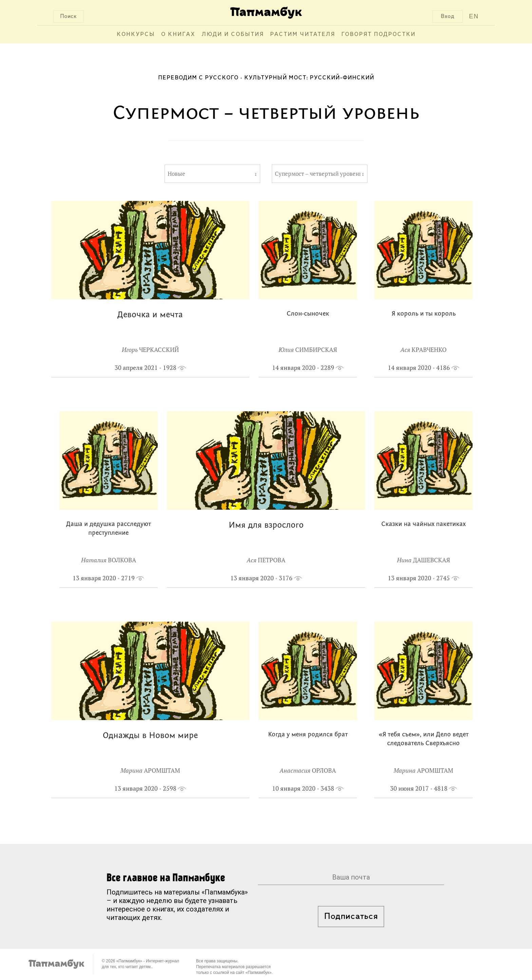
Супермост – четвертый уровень (318, 174)
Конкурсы (136, 34)
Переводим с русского (198, 78)
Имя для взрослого (266, 525)
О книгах (178, 34)
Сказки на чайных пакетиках (423, 524)
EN (474, 16)
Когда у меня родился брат (308, 735)
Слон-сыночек (308, 314)
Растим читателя (303, 34)
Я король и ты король (424, 314)
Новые (176, 174)
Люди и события (233, 34)
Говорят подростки (378, 34)
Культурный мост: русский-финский (309, 78)
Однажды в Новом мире (150, 736)
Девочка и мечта (150, 315)
